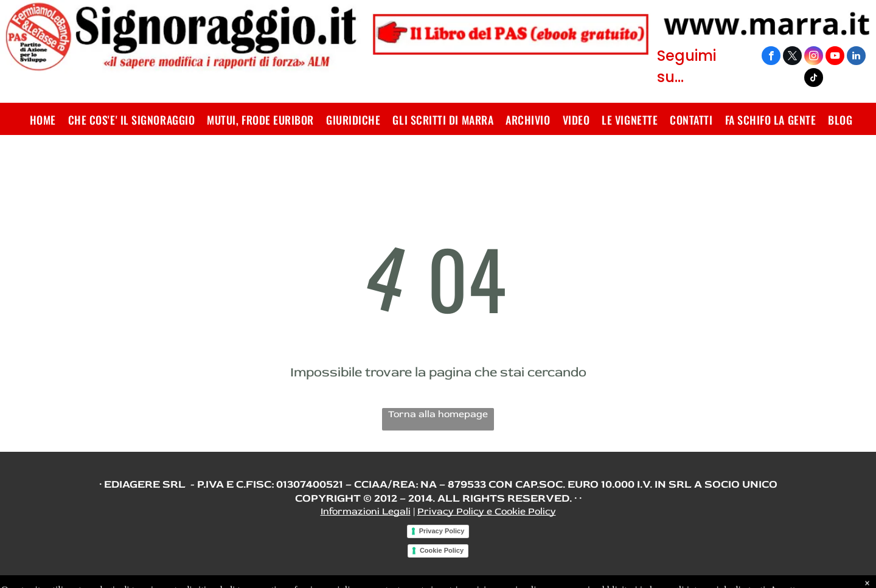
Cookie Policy (442, 550)
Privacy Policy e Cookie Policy (487, 511)
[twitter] (792, 57)
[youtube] (835, 57)
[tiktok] (814, 79)
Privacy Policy (442, 531)
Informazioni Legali (366, 511)
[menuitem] (43, 120)
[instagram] (814, 57)
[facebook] (771, 57)
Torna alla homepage (438, 414)
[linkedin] (856, 57)
